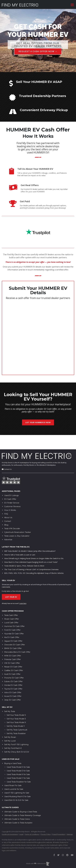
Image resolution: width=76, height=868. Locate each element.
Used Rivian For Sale (13, 771)
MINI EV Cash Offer (13, 641)
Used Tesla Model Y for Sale (18, 764)
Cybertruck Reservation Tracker (18, 518)
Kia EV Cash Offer (12, 623)
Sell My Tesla (10, 697)
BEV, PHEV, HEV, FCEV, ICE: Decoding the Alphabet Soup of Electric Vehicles (34, 559)
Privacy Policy (46, 820)
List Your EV (11, 583)
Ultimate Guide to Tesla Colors (17, 805)
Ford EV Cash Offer (12, 616)
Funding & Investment (10, 820)
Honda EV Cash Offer (13, 671)
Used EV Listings (11, 481)
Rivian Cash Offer (12, 605)
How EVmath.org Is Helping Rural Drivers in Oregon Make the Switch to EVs (34, 544)
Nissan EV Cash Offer (13, 653)
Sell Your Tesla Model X (16, 708)
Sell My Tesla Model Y (16, 712)
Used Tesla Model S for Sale (18, 753)
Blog (6, 511)
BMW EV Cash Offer (13, 634)
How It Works (10, 496)
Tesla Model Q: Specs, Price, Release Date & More (24, 551)
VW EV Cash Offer (12, 649)
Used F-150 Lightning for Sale (17, 778)
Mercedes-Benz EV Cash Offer (17, 638)
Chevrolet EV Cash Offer (15, 630)
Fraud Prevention (59, 820)
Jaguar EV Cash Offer (13, 627)
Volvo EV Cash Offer (13, 678)
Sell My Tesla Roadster (16, 719)
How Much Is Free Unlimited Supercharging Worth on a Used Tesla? (31, 548)
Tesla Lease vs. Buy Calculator (17, 522)
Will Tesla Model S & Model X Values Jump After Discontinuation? (30, 537)
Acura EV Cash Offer (13, 682)
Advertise (8, 525)
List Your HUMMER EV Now (38, 422)
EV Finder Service (12, 488)
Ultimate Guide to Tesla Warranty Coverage (23, 801)
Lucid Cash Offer (11, 608)
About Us (8, 503)
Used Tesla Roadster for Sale (19, 767)
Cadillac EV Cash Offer (14, 656)
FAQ (6, 499)
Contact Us (8, 455)
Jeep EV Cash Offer (13, 686)
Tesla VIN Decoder (12, 514)
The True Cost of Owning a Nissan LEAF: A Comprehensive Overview (31, 555)
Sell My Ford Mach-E (13, 734)
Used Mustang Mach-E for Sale (17, 782)
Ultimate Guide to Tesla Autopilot (18, 808)
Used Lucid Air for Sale (14, 775)
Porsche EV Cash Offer (14, 664)
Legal (21, 820)
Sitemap (70, 820)
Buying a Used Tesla (13, 749)
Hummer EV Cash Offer (14, 612)
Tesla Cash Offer (11, 601)
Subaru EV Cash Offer (13, 667)
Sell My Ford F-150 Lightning (16, 730)
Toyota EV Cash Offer (13, 675)
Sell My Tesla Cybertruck (17, 715)
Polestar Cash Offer (13, 645)
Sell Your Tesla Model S (16, 701)
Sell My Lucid (10, 726)
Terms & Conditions (32, 820)
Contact (8, 507)
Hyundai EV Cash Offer (14, 619)
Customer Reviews (12, 492)
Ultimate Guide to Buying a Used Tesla (21, 797)
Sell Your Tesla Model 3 (16, 704)
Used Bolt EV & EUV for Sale (16, 786)
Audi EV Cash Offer (12, 660)
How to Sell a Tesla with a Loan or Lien (20, 540)
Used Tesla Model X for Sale (18, 760)
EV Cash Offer (10, 485)
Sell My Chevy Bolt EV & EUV (17, 738)
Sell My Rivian (10, 723)
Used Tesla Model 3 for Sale (18, 756)
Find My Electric (7, 448)
